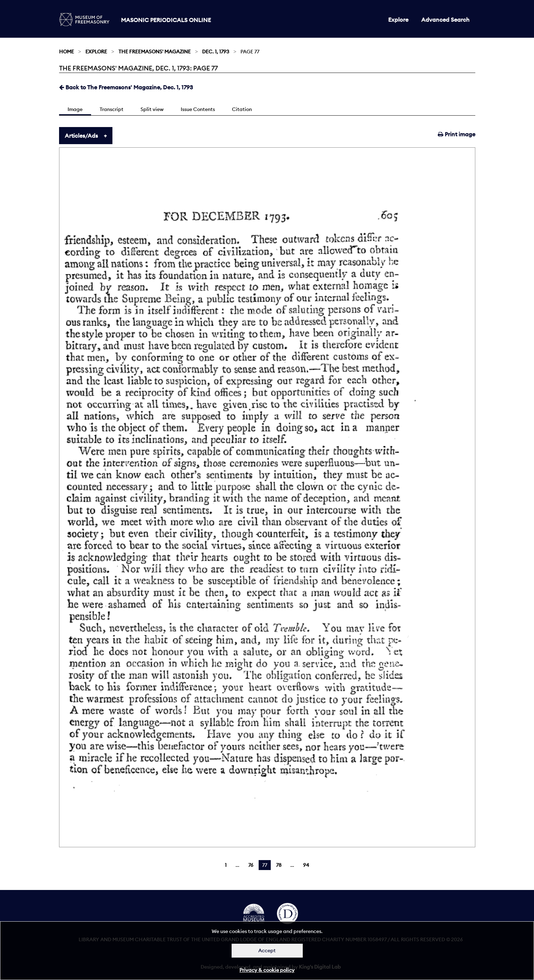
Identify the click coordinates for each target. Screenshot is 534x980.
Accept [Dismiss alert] (267, 950)
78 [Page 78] (279, 865)
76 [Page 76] (251, 865)
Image (75, 109)
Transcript (112, 109)
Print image (457, 134)
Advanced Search (445, 20)
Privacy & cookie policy (267, 970)
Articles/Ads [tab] (81, 136)
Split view (152, 109)
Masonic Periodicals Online (166, 20)
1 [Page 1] (226, 865)
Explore (398, 20)
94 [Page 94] (306, 865)
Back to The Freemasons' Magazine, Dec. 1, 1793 (126, 87)
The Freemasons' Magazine (155, 52)
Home (67, 52)
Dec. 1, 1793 (216, 52)
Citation (242, 109)
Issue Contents (198, 109)
